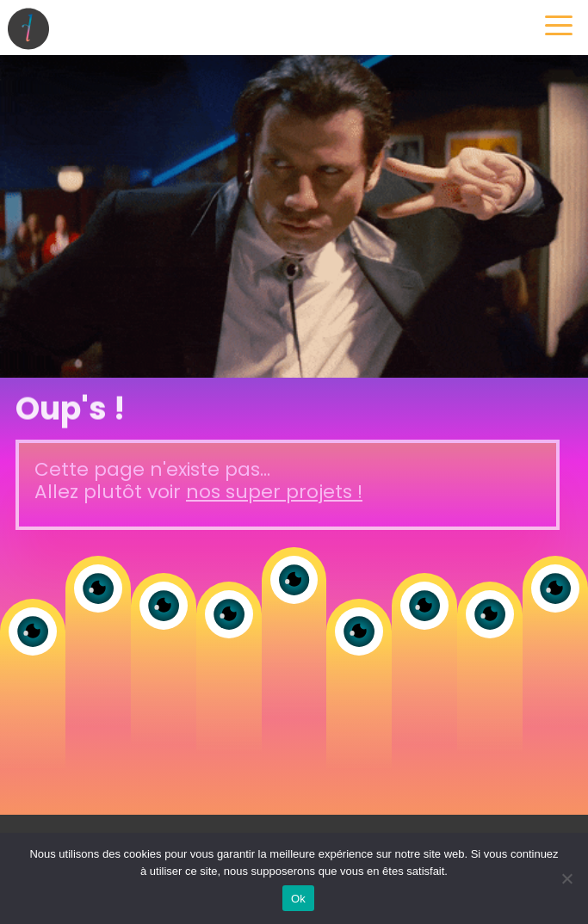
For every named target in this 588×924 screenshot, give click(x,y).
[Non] (566, 878)
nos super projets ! (274, 492)
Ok (298, 899)
